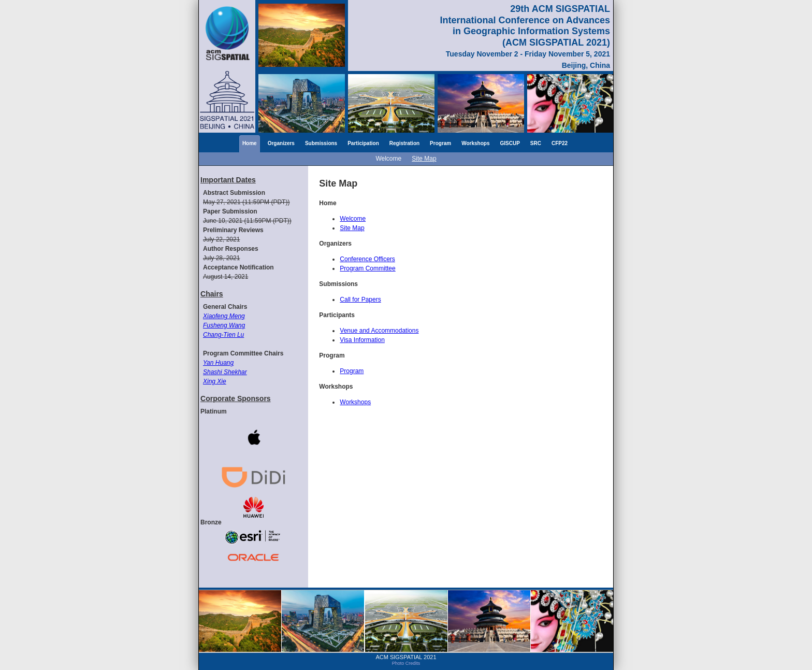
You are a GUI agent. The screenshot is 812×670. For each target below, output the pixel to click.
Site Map (424, 159)
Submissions (321, 143)
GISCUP (510, 143)
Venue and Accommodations (379, 331)
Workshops (475, 143)
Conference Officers (367, 259)
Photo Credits (406, 663)
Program (440, 143)
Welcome (388, 159)
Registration (404, 143)
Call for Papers (360, 300)
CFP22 (560, 143)
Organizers (281, 143)
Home (250, 143)
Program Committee (367, 268)
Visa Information (362, 340)
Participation (363, 143)
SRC (536, 143)
